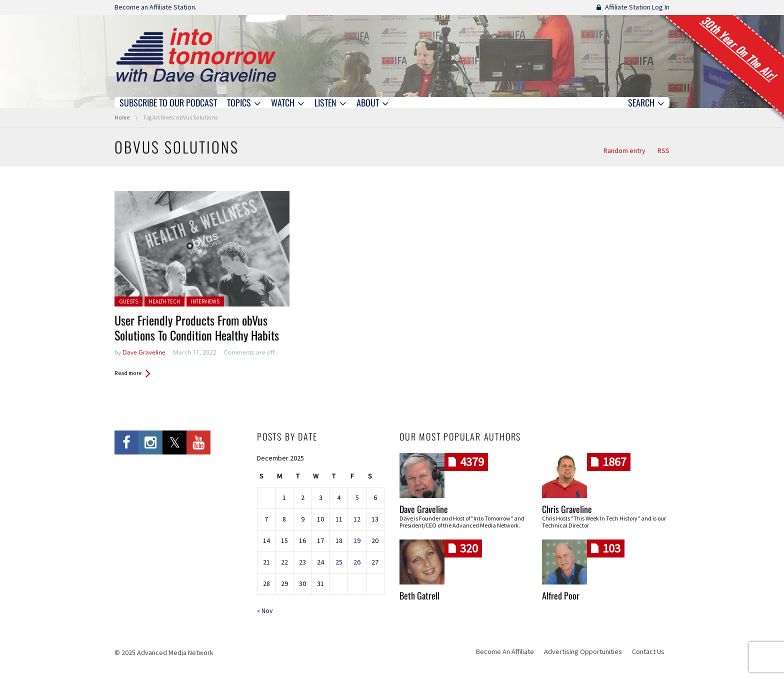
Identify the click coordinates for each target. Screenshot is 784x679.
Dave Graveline (144, 352)
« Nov (265, 610)
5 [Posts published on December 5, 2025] (357, 497)
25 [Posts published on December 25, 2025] (339, 562)
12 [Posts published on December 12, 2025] (357, 519)
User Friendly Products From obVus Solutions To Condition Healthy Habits (197, 327)
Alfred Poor (561, 595)
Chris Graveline (567, 509)
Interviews (205, 301)
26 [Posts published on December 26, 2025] (357, 562)
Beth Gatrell (419, 595)
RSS (663, 150)
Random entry (624, 150)
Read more (128, 373)
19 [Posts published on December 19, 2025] (357, 540)
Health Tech (164, 301)
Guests (128, 301)
